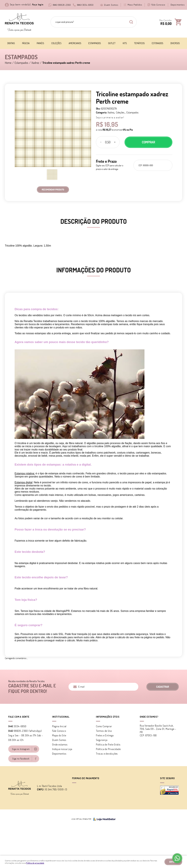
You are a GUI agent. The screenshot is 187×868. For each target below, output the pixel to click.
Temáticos (139, 43)
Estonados (157, 43)
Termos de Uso (104, 731)
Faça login (38, 5)
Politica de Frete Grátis (108, 744)
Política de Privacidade (108, 749)
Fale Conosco (158, 5)
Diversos (175, 43)
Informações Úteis (108, 717)
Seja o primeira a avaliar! (110, 117)
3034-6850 (85, 5)
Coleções (56, 43)
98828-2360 (62, 5)
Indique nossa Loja (62, 749)
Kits (125, 43)
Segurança (102, 740)
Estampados (95, 43)
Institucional (61, 717)
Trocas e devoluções (107, 754)
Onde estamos (60, 744)
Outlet (112, 43)
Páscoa (26, 43)
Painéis (40, 43)
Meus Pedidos (135, 5)
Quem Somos (111, 5)
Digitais (11, 43)
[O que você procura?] (131, 22)
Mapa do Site (59, 735)
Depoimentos (178, 5)
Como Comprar (104, 726)
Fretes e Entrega (105, 735)
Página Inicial (59, 726)
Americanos (75, 43)
